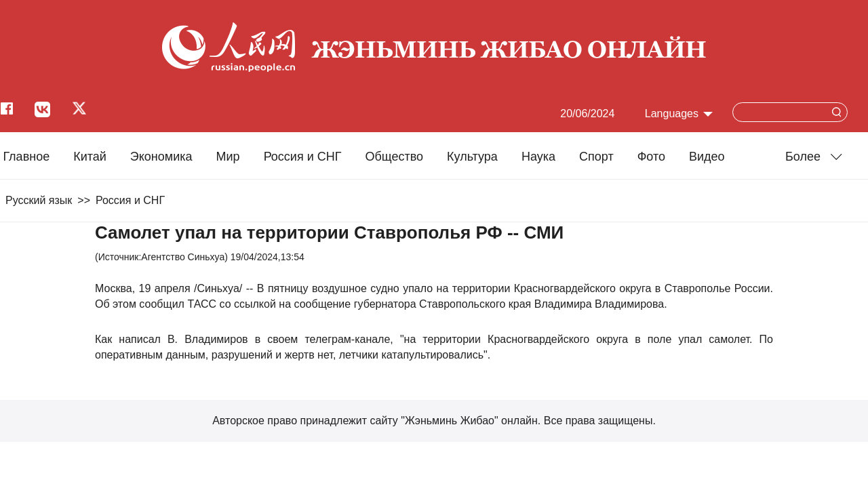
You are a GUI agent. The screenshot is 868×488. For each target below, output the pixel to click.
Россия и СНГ (303, 157)
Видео (707, 157)
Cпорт (596, 157)
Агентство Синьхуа (183, 257)
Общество (394, 157)
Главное (26, 157)
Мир (228, 157)
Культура (472, 157)
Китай (90, 157)
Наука (538, 157)
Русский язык (39, 200)
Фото (651, 157)
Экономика (161, 157)
